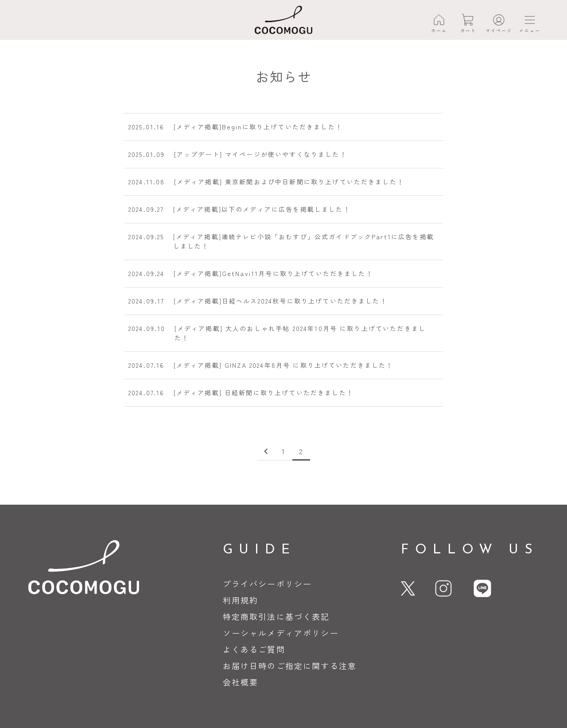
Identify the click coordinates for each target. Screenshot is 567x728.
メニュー (530, 30)
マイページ (499, 30)
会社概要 (241, 682)
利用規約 (241, 600)
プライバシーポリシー (268, 584)
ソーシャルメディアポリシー (281, 633)
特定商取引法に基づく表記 (276, 616)
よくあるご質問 (254, 649)
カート (468, 30)
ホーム (439, 30)
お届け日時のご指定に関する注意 (290, 666)
